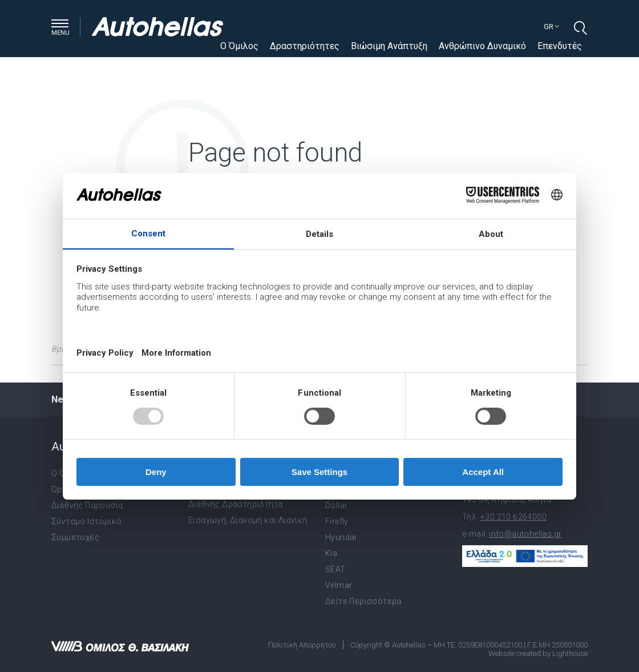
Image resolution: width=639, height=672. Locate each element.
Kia (331, 553)
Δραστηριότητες (305, 46)
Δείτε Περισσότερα (363, 601)
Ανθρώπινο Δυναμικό (482, 46)
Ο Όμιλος (239, 46)
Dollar (336, 505)
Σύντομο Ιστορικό (86, 521)
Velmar (339, 585)
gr (551, 27)
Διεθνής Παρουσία (87, 505)
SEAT (335, 569)
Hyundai (341, 537)
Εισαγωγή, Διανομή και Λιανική (248, 520)
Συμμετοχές (75, 537)
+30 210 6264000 (513, 517)
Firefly (337, 521)
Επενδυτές (560, 46)
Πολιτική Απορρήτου (302, 645)
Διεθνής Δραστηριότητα (235, 504)
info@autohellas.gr (525, 534)
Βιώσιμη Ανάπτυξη (389, 46)
